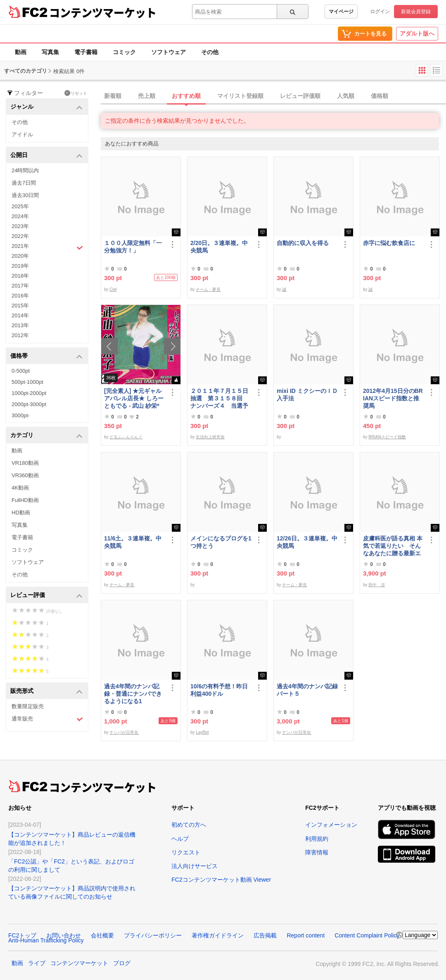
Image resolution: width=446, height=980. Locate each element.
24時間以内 (25, 170)
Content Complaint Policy (367, 935)
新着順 (113, 96)
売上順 (147, 96)
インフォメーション (331, 825)
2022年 (20, 236)
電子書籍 (86, 52)
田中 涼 (377, 585)
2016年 (20, 296)
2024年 (20, 216)
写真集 (50, 52)
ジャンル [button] (46, 107)
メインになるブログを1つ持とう (221, 542)
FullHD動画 (25, 500)
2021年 (47, 247)
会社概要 (102, 935)
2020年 (20, 256)
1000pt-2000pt (29, 393)
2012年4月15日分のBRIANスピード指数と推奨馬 (393, 398)
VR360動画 (25, 475)
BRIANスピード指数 (387, 437)
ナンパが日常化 (124, 732)
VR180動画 (25, 463)
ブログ (122, 963)
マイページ (341, 12)
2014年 (20, 315)
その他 (210, 52)
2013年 (20, 325)
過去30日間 (25, 195)
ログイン (380, 12)
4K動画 (20, 488)
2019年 (20, 266)
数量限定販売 (28, 706)
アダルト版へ (417, 33)
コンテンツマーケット (103, 12)
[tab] (273, 96)
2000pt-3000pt (29, 404)
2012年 (20, 335)
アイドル (22, 134)
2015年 (20, 306)
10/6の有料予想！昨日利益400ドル (219, 690)
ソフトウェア (168, 52)
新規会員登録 (416, 12)
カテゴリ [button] (46, 436)
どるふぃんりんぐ (126, 437)
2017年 (20, 286)
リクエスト (186, 852)
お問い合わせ (64, 935)
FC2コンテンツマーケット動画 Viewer (221, 880)
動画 (21, 52)
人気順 (346, 96)
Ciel (113, 289)
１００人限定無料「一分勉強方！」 (133, 247)
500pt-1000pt (27, 382)
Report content (306, 935)
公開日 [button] (46, 156)
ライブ (37, 963)
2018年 (20, 276)
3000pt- (21, 415)
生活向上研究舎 (210, 437)
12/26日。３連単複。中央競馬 (307, 542)
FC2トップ (22, 935)
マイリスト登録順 (240, 96)
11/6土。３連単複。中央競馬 (133, 542)
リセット (76, 93)
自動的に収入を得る (303, 243)
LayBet (202, 732)
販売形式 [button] (46, 691)
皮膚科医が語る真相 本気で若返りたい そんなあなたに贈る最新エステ (393, 546)
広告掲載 (265, 935)
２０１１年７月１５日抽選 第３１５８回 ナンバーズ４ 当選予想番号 (219, 398)
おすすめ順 (186, 96)
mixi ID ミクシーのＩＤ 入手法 (307, 395)
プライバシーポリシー (153, 935)
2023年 (20, 226)
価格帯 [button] (46, 356)
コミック (124, 52)
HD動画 (21, 513)
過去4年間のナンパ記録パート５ (307, 690)
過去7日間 (24, 183)
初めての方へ (189, 825)
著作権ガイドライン (218, 935)
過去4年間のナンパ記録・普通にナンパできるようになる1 (133, 694)
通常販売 (47, 719)
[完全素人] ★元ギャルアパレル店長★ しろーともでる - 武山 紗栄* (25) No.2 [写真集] (134, 398)
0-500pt (21, 371)
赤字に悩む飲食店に (389, 243)
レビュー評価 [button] (46, 596)
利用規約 (317, 839)
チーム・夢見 (208, 289)
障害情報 (317, 852)
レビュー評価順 (300, 96)
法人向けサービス (195, 866)
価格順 (380, 96)
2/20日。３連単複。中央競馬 (219, 247)
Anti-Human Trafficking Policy (46, 940)
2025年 (20, 206)
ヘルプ (180, 839)
